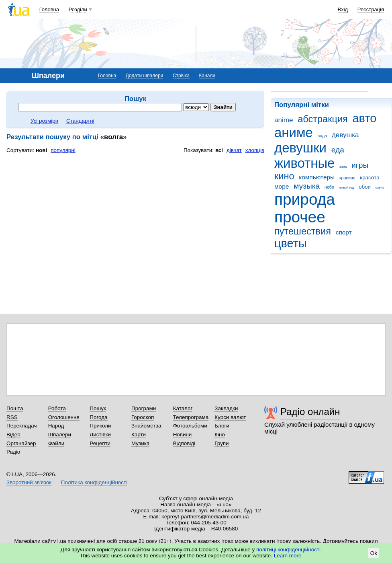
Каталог (183, 408)
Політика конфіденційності (94, 482)
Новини (183, 435)
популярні (63, 150)
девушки (300, 148)
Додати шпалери (144, 76)
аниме (294, 133)
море (282, 186)
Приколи (100, 426)
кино (284, 176)
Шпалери (60, 435)
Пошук (98, 408)
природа (305, 199)
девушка (345, 135)
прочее (300, 217)
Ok (374, 553)
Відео (13, 435)
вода (323, 136)
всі (219, 150)
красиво (347, 178)
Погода (98, 417)
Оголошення (64, 417)
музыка (307, 186)
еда (338, 150)
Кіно (220, 435)
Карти (139, 435)
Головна (49, 9)
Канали (207, 76)
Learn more (288, 556)
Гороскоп (143, 417)
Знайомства (146, 426)
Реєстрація (371, 9)
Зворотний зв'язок (29, 482)
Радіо (13, 452)
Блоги (222, 426)
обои (365, 187)
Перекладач (21, 426)
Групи (222, 443)
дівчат (234, 150)
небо (329, 187)
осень (380, 188)
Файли (56, 443)
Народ (56, 426)
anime (284, 120)
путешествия (303, 231)
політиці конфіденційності (288, 550)
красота (370, 178)
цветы (291, 243)
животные (304, 163)
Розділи (78, 9)
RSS (12, 417)
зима (343, 167)
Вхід (343, 9)
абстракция (323, 119)
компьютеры (317, 177)
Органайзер (21, 443)
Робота (57, 408)
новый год (346, 188)
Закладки (226, 408)
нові (41, 150)
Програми (144, 408)
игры (360, 165)
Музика (140, 443)
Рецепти (100, 443)
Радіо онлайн (310, 412)
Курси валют (230, 417)
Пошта (15, 408)
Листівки (100, 435)
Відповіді (184, 443)
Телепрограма (191, 417)
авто (365, 118)
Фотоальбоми (190, 426)
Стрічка (181, 76)
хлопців (255, 150)
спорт (344, 232)
